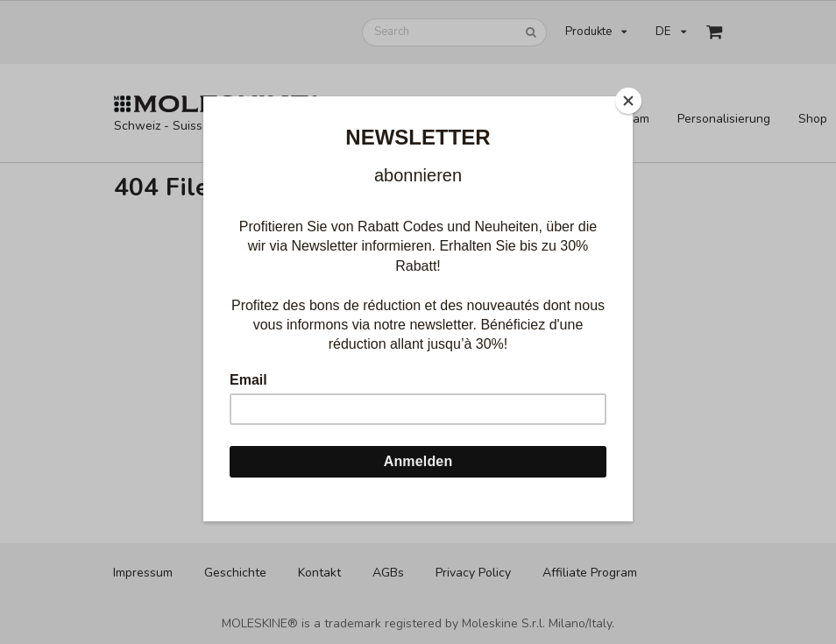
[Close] (628, 101)
